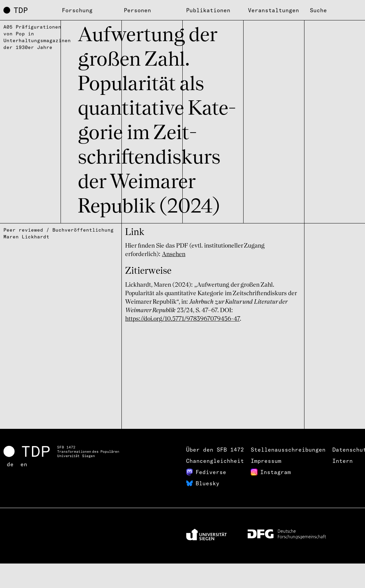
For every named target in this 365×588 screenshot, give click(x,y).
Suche (318, 10)
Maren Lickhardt (26, 237)
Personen (137, 10)
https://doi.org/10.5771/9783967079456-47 (182, 319)
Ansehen (174, 254)
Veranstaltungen (273, 10)
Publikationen (208, 10)
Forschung (77, 10)
